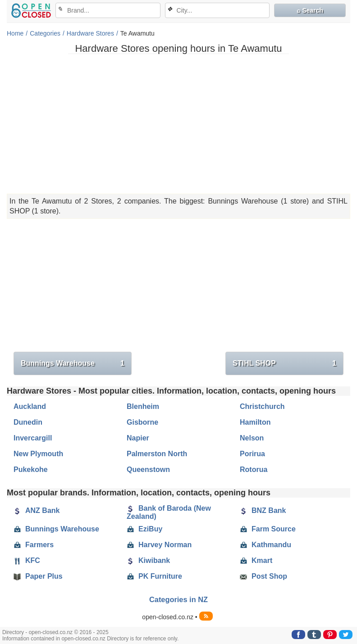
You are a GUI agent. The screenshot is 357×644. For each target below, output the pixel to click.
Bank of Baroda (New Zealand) (169, 512)
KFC (27, 561)
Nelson (252, 438)
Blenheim (143, 406)
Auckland (30, 406)
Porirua (252, 454)
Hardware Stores (90, 33)
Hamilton (255, 422)
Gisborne (142, 422)
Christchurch (262, 406)
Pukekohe (31, 469)
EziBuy (144, 529)
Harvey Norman (159, 545)
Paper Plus (38, 576)
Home (15, 33)
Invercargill (33, 438)
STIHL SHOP (284, 363)
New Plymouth (38, 454)
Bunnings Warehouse (73, 363)
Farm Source (268, 529)
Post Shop (263, 576)
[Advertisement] (178, 124)
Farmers (34, 545)
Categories (45, 33)
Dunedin (28, 422)
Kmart (256, 561)
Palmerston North (157, 454)
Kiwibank (148, 561)
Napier (138, 438)
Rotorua (254, 469)
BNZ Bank (263, 511)
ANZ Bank (37, 511)
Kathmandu (265, 545)
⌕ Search (310, 10)
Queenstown (148, 469)
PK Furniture (154, 576)
